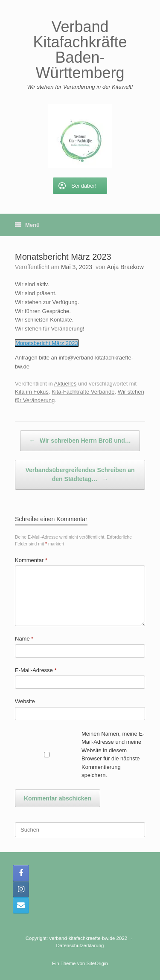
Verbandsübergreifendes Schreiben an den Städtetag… (80, 475)
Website (25, 701)
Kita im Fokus (32, 392)
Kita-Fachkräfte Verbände (83, 392)
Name (24, 639)
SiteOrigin (97, 963)
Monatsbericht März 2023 (47, 343)
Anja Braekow (125, 267)
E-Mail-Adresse (36, 670)
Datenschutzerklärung (80, 945)
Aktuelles (65, 384)
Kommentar (31, 560)
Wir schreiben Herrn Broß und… (80, 441)
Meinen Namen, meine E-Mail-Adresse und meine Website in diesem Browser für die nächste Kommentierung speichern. (113, 755)
